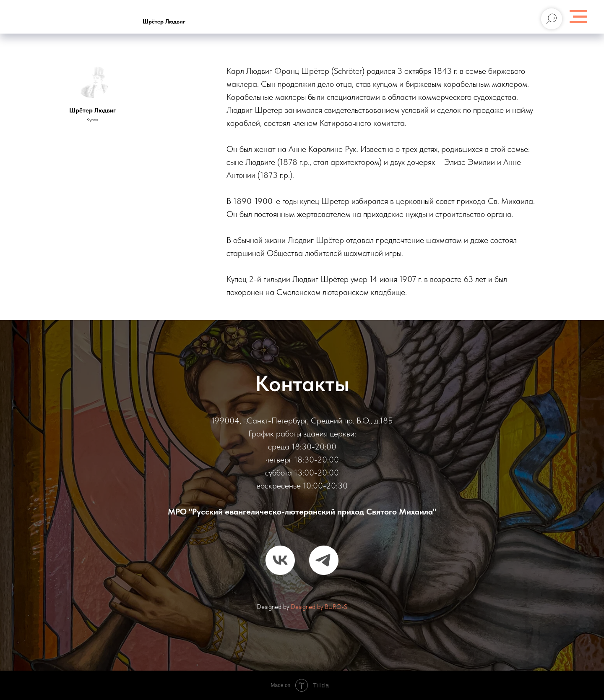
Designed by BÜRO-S (319, 607)
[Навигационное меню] (578, 17)
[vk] (280, 560)
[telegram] (324, 560)
